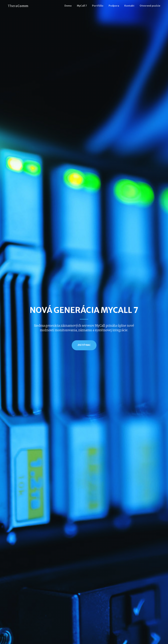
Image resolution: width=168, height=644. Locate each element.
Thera (18, 6)
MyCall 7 (82, 6)
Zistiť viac (84, 345)
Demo (68, 6)
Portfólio (98, 6)
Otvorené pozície (150, 6)
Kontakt (129, 6)
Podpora (114, 6)
